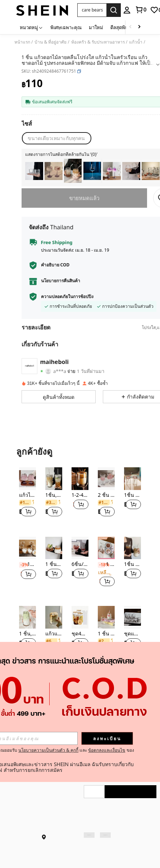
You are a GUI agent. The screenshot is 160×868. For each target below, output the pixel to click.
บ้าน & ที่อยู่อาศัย (51, 42)
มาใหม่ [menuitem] (96, 27)
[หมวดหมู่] (31, 27)
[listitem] (34, 171)
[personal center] (127, 10)
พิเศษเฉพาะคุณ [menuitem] (66, 27)
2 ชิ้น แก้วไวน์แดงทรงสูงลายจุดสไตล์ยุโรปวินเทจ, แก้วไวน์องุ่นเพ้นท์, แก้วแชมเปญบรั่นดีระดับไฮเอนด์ (106, 495)
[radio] (56, 138)
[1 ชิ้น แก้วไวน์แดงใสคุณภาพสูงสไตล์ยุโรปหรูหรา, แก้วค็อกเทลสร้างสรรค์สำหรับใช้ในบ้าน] (92, 171)
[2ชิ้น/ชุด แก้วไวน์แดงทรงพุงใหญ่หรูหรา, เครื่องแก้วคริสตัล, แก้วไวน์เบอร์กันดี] (131, 171)
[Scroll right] (139, 27)
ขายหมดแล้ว (84, 198)
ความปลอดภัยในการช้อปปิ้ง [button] (67, 297)
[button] (92, 10)
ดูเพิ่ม (80, 680)
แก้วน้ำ (136, 42)
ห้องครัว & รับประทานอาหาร (98, 42)
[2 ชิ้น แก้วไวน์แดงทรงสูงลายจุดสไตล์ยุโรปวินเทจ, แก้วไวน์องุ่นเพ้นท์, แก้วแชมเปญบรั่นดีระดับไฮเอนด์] (106, 479)
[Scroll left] (131, 27)
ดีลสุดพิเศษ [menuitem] (122, 27)
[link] (141, 10)
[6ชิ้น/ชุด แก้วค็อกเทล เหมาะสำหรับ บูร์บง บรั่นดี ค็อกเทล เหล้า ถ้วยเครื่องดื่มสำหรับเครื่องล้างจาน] (151, 171)
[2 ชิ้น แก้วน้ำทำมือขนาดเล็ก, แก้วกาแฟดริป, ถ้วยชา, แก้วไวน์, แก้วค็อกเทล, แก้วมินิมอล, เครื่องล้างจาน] (34, 171)
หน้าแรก (22, 42)
